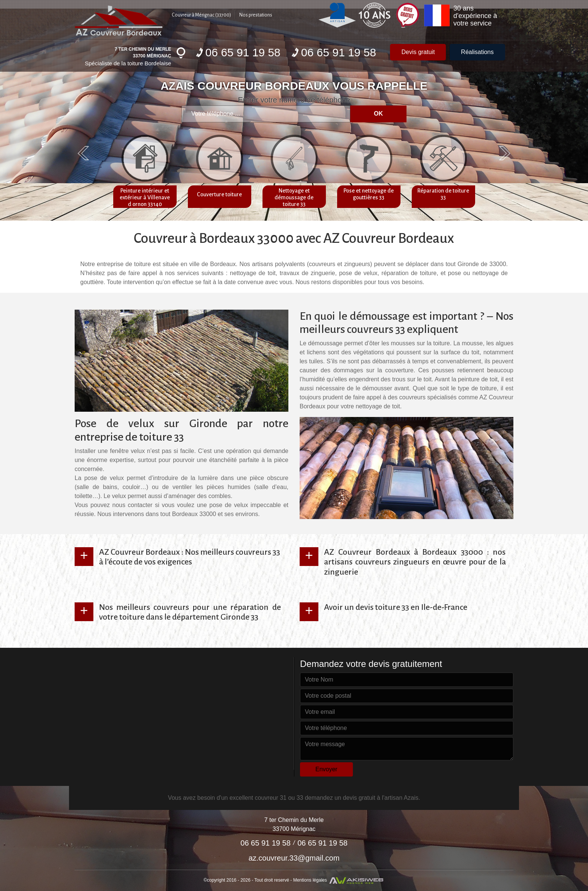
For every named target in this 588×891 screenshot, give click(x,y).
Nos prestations (256, 15)
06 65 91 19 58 (238, 52)
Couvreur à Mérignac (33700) (201, 15)
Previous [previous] (83, 153)
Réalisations (477, 52)
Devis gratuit (418, 52)
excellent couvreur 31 (258, 798)
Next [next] (505, 153)
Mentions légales (310, 880)
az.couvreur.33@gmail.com (294, 858)
